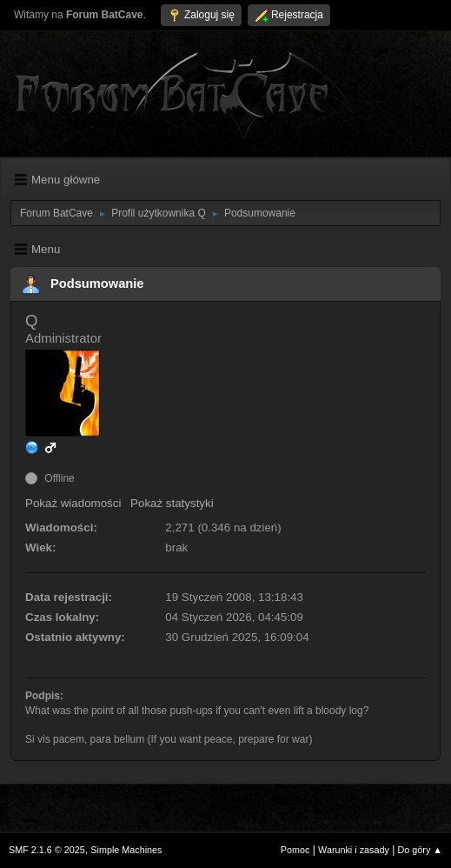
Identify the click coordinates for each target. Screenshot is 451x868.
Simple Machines (126, 850)
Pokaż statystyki (172, 503)
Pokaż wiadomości (73, 503)
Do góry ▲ (420, 850)
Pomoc (295, 850)
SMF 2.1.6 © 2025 (47, 850)
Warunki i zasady (354, 850)
